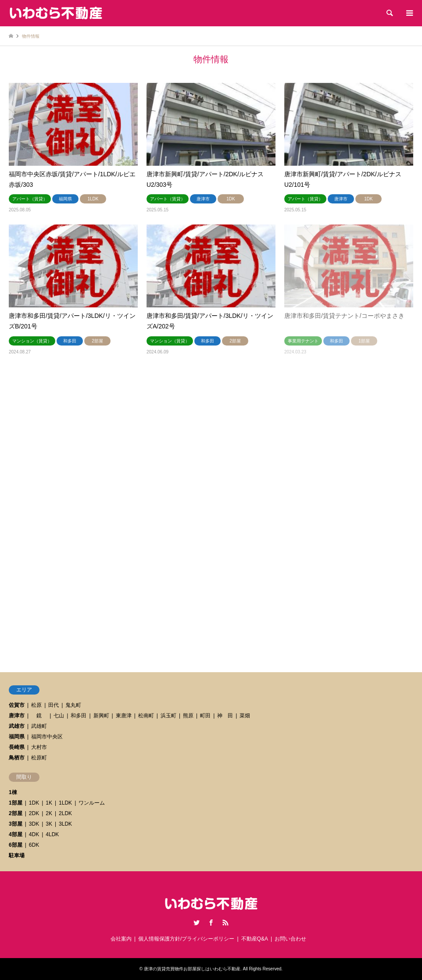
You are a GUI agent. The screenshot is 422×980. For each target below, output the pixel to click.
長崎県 (17, 747)
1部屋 (16, 803)
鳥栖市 (17, 758)
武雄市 (17, 726)
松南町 (146, 716)
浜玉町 (168, 716)
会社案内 (121, 939)
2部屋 (16, 813)
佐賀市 (17, 705)
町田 (205, 716)
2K (49, 813)
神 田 (225, 716)
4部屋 (16, 834)
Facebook (211, 923)
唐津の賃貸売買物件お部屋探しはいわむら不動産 (192, 969)
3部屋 (16, 824)
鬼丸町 (73, 705)
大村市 (39, 747)
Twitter (197, 923)
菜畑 (245, 716)
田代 (54, 705)
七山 (59, 716)
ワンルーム (92, 803)
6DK (34, 845)
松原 (36, 705)
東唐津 (124, 716)
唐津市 (17, 716)
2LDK (65, 813)
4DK (34, 834)
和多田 (79, 716)
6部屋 (16, 845)
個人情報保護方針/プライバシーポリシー (186, 939)
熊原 (188, 716)
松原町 (39, 758)
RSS (225, 923)
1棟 (13, 792)
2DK (34, 813)
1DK (34, 803)
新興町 (101, 716)
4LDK (52, 834)
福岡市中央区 (47, 737)
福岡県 (17, 737)
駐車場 (17, 855)
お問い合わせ (290, 939)
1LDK (65, 803)
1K (49, 803)
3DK (34, 824)
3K (49, 824)
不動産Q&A (255, 939)
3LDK (65, 824)
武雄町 (39, 726)
